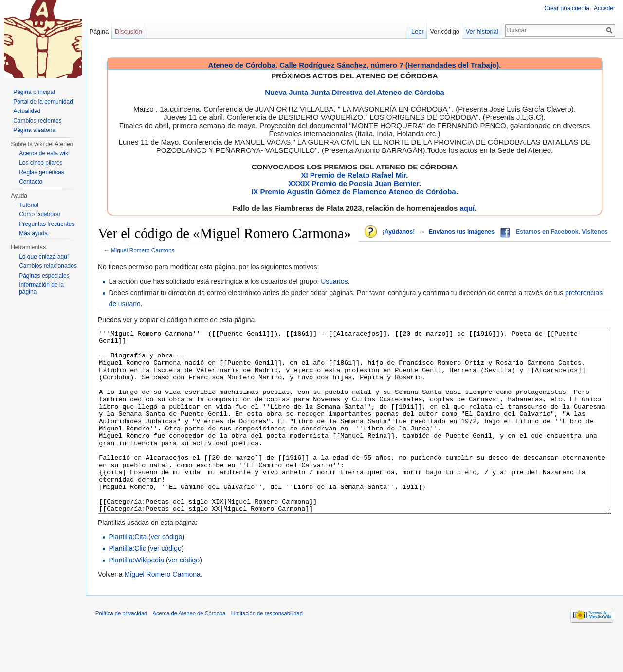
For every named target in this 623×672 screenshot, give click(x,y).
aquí (467, 208)
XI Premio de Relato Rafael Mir (353, 175)
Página (99, 31)
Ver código (445, 31)
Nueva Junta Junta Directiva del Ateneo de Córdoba (355, 92)
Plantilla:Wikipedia (136, 597)
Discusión (128, 31)
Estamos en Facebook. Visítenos (562, 232)
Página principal (34, 92)
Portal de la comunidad (43, 102)
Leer (418, 31)
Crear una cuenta (567, 8)
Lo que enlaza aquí (44, 257)
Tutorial (29, 205)
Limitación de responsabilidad (267, 650)
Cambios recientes (37, 121)
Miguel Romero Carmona (143, 250)
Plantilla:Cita (128, 573)
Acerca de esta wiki (44, 153)
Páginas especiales (44, 276)
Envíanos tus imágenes (462, 232)
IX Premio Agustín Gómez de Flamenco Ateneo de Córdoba (354, 192)
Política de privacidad (121, 650)
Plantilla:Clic (127, 585)
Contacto (31, 182)
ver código (167, 573)
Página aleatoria (34, 130)
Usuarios (334, 281)
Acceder (605, 8)
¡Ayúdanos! (399, 232)
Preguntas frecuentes (47, 224)
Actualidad (27, 111)
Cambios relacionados (48, 266)
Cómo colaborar (40, 214)
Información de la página (41, 288)
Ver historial (482, 31)
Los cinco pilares (41, 163)
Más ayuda (33, 233)
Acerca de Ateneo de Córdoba (189, 650)
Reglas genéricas (42, 172)
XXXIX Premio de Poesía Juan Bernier (353, 183)
